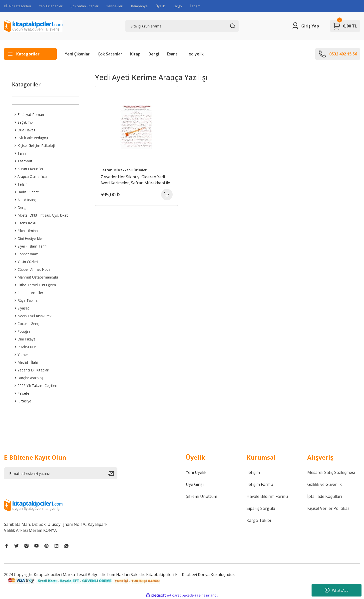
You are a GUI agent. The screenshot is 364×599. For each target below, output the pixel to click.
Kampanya (139, 6)
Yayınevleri (115, 6)
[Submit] (113, 473)
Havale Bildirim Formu (267, 496)
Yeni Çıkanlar (77, 54)
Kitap (135, 54)
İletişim (195, 6)
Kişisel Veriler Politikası (329, 508)
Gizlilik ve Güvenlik (325, 484)
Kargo (177, 6)
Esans (172, 54)
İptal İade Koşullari (325, 496)
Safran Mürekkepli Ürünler (124, 169)
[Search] (182, 26)
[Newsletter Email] (61, 473)
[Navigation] (30, 54)
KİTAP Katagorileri (17, 6)
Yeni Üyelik (196, 472)
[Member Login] (305, 26)
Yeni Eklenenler (51, 6)
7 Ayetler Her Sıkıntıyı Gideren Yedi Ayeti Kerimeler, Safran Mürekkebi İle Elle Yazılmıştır (136, 179)
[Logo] (33, 26)
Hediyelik (195, 54)
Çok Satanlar (110, 54)
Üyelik (160, 6)
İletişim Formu (260, 484)
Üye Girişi (195, 484)
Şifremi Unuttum (201, 496)
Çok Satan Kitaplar (84, 6)
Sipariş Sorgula (261, 508)
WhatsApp (337, 590)
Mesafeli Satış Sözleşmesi (331, 472)
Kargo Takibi (259, 520)
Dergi (154, 54)
